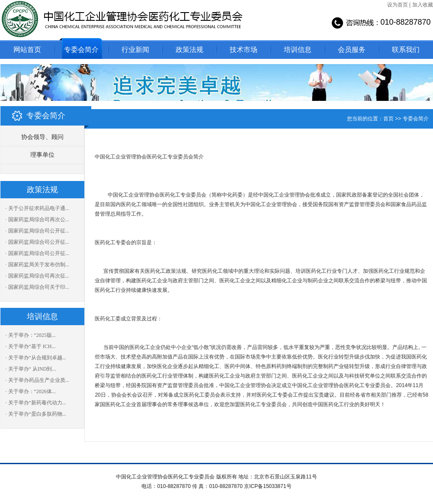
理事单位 (42, 155)
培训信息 (298, 50)
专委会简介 (81, 50)
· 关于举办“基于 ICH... (31, 346)
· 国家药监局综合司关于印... (37, 287)
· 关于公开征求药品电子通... (37, 208)
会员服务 (352, 50)
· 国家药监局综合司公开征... (37, 231)
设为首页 (398, 5)
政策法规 (189, 50)
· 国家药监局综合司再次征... (37, 276)
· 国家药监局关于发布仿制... (37, 265)
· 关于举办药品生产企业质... (37, 380)
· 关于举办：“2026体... (31, 391)
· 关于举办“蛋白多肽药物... (36, 414)
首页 (388, 119)
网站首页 (27, 50)
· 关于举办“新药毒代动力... (36, 403)
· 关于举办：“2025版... (31, 335)
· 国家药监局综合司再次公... (37, 220)
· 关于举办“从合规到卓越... (36, 358)
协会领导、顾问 (42, 137)
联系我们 (406, 50)
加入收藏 (423, 5)
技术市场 (244, 50)
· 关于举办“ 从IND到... (31, 369)
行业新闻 (135, 50)
